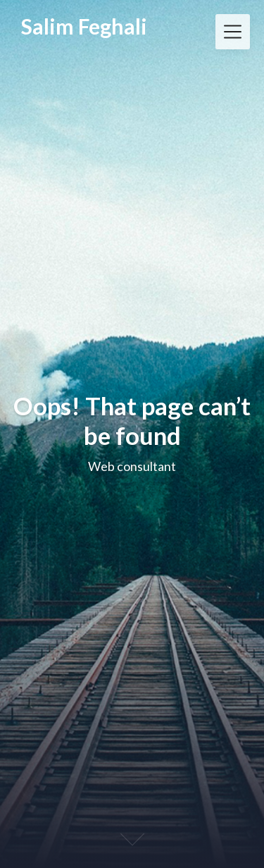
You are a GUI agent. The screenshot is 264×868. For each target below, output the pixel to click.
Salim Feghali (84, 26)
